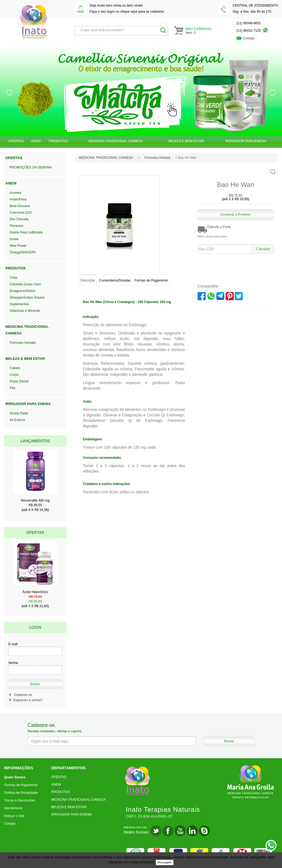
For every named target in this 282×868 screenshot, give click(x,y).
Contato (10, 824)
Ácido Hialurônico (35, 597)
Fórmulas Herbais (157, 158)
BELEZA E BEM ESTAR (186, 141)
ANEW (36, 141)
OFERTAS (16, 141)
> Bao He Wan (186, 158)
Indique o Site (14, 816)
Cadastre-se (23, 695)
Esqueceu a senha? (28, 700)
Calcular (263, 249)
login (111, 12)
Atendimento (13, 808)
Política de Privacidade (211, 857)
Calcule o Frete (219, 227)
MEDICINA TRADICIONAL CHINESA (116, 141)
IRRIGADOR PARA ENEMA (246, 141)
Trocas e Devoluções (20, 800)
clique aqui (129, 12)
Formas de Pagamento (21, 785)
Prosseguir (165, 862)
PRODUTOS (58, 141)
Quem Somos (15, 777)
